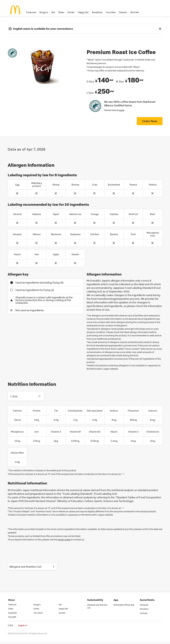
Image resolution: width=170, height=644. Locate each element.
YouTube (144, 615)
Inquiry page (64, 540)
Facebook (144, 607)
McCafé (135, 12)
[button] (26, 397)
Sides (61, 12)
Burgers (44, 12)
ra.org (122, 110)
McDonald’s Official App (124, 607)
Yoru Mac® (38, 615)
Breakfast (97, 12)
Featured (31, 12)
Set (53, 12)
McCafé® (12, 619)
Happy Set (83, 12)
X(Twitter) (144, 611)
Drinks (71, 12)
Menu (11, 602)
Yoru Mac (111, 12)
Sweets (123, 12)
